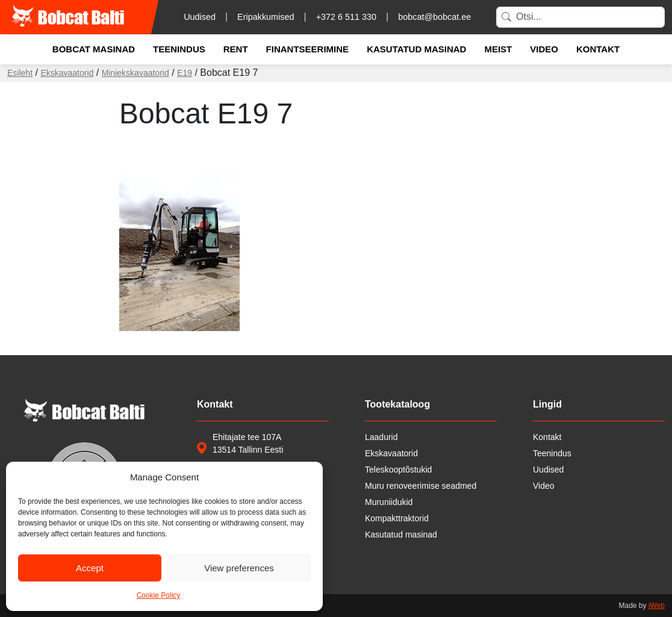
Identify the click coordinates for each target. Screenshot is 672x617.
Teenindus (179, 49)
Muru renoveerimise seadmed (421, 486)
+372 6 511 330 (346, 17)
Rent (236, 49)
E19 (185, 73)
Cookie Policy (159, 595)
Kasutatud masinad (416, 49)
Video (544, 49)
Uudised (200, 17)
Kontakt (598, 49)
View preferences (239, 568)
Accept (90, 568)
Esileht (20, 73)
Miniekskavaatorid (135, 73)
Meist (498, 49)
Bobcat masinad (94, 49)
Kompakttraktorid (397, 518)
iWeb (657, 606)
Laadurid (381, 437)
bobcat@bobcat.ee (434, 17)
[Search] (580, 17)
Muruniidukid (389, 502)
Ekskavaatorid (67, 73)
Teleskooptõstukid (398, 470)
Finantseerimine (308, 49)
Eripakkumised (266, 17)
